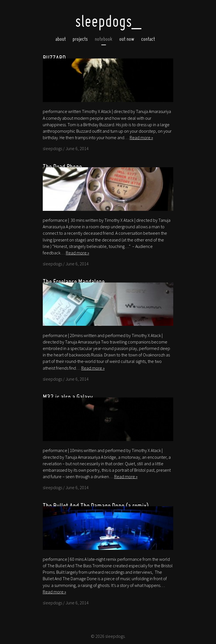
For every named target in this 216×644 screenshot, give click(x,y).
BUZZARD (54, 58)
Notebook (103, 39)
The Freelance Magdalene (74, 282)
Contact (148, 39)
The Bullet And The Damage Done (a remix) (96, 506)
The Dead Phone (62, 167)
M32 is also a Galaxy (68, 397)
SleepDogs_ (108, 21)
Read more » (141, 137)
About (61, 39)
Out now (127, 39)
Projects (80, 39)
